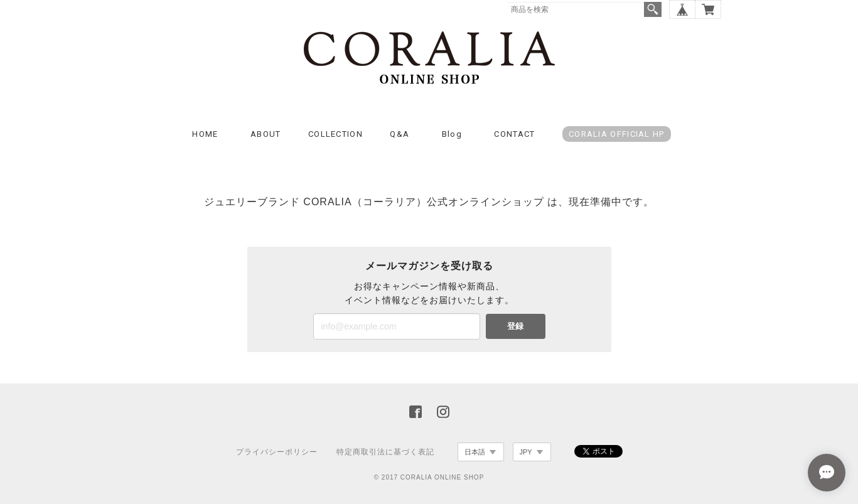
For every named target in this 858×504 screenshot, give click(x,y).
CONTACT (514, 134)
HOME (205, 134)
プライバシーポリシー (277, 452)
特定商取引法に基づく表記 (385, 452)
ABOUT (266, 134)
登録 (515, 326)
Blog (452, 134)
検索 (653, 9)
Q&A (400, 134)
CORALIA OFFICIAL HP (617, 134)
